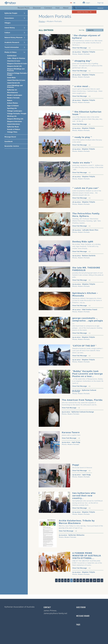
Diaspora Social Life (14, 66)
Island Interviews (14, 124)
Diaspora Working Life (15, 119)
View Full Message (81, 48)
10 (87, 580)
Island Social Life (14, 83)
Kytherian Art (12, 90)
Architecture (12, 56)
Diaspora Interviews (15, 121)
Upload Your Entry (84, 12)
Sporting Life (12, 108)
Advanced (100, 8)
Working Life (12, 116)
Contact (47, 608)
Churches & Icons (14, 61)
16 (95, 580)
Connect (48, 8)
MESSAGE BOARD (83, 616)
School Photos (13, 103)
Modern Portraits (13, 98)
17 (98, 580)
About (66, 8)
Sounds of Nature (14, 129)
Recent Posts (24, 8)
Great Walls (11, 78)
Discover (37, 8)
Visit (58, 8)
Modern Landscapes (15, 95)
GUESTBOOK (81, 608)
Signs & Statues (13, 106)
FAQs (78, 625)
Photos (42, 21)
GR (74, 3)
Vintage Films (12, 132)
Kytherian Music (13, 127)
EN (71, 3)
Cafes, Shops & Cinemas (16, 58)
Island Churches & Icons (16, 80)
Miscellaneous (13, 93)
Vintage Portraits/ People (17, 114)
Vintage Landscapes (15, 111)
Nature (10, 100)
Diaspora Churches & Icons (17, 64)
